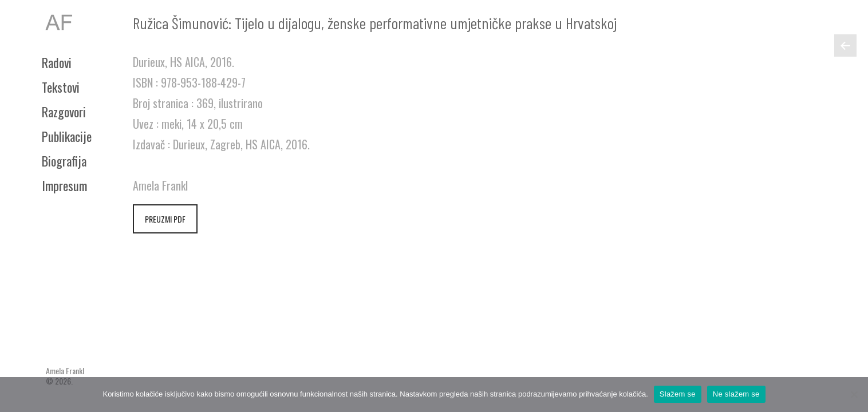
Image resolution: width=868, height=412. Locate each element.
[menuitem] (76, 62)
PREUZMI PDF (165, 219)
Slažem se (678, 394)
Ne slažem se (736, 394)
